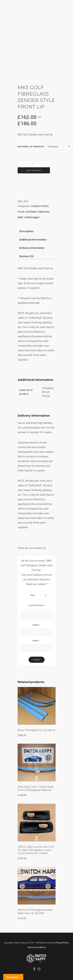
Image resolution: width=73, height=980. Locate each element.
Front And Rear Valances (33, 212)
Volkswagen (32, 217)
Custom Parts (40, 206)
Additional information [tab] (33, 240)
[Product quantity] (34, 164)
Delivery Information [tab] (32, 248)
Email (37, 641)
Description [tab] (26, 231)
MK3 (20, 217)
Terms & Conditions (37, 947)
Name (36, 625)
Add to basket (34, 170)
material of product (31, 147)
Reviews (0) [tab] (26, 256)
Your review (37, 605)
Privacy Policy (62, 943)
